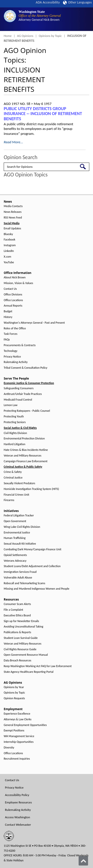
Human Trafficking (15, 538)
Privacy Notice (12, 357)
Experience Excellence (17, 714)
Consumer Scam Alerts (17, 604)
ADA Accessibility (48, 2)
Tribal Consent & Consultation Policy (26, 368)
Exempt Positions (14, 731)
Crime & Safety (13, 472)
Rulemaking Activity (16, 362)
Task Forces (11, 334)
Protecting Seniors (15, 422)
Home (8, 36)
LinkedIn (9, 251)
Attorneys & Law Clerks (18, 719)
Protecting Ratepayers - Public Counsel (27, 411)
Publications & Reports (17, 632)
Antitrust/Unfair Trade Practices (23, 394)
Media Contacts (13, 206)
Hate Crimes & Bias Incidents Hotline (26, 450)
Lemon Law (11, 405)
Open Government (15, 521)
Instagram (10, 245)
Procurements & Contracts (20, 345)
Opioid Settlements (15, 555)
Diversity (9, 748)
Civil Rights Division (15, 433)
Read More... (13, 142)
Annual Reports (13, 306)
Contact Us (10, 289)
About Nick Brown (15, 277)
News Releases (13, 212)
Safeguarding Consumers (19, 388)
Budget (8, 311)
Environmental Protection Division (24, 439)
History (8, 317)
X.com (7, 257)
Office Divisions (13, 295)
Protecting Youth (14, 417)
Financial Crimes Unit (16, 495)
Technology (11, 351)
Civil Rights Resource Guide (20, 649)
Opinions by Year (14, 687)
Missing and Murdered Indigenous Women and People (36, 589)
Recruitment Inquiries (17, 759)
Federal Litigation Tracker (19, 516)
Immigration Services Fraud (20, 572)
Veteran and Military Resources (23, 456)
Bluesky (8, 234)
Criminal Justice (13, 478)
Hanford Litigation (15, 444)
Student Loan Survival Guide (21, 638)
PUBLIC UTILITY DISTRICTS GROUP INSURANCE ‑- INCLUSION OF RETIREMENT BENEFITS (43, 114)
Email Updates (12, 229)
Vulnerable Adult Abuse (18, 578)
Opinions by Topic (50, 36)
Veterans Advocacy (15, 561)
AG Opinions (25, 36)
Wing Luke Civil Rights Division (22, 527)
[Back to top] (83, 861)
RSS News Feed (13, 218)
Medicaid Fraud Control (18, 400)
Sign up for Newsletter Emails (21, 621)
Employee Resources (18, 802)
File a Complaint (13, 610)
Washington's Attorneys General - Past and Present (34, 323)
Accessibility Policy (17, 795)
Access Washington (17, 817)
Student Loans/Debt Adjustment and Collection (32, 566)
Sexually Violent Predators (19, 483)
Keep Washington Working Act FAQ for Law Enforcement (38, 666)
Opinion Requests (14, 698)
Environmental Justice (17, 533)
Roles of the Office (15, 328)
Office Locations (13, 300)
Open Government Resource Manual (26, 655)
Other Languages (77, 2)
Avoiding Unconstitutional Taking (23, 627)
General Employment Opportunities (25, 725)
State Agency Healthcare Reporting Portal (29, 672)
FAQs (7, 340)
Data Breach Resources (17, 661)
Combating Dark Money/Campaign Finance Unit (32, 549)
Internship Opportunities (19, 742)
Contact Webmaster (18, 825)
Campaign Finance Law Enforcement (26, 461)
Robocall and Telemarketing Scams (24, 583)
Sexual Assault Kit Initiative (20, 544)
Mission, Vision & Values (18, 283)
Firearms (9, 500)
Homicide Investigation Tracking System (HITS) (31, 489)
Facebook (9, 240)
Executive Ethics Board (17, 615)
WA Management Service (19, 736)
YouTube (9, 262)
